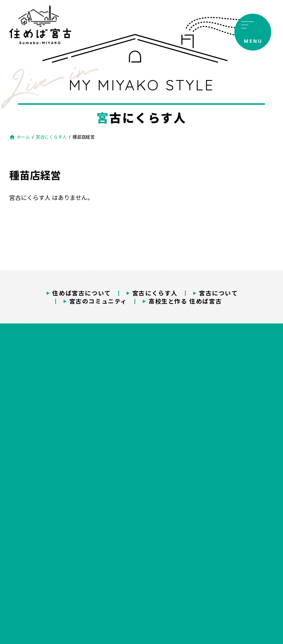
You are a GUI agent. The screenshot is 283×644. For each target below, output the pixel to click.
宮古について (219, 293)
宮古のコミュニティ (98, 301)
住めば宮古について (81, 293)
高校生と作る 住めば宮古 (185, 301)
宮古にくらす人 (155, 293)
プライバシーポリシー (141, 538)
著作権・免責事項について (141, 553)
